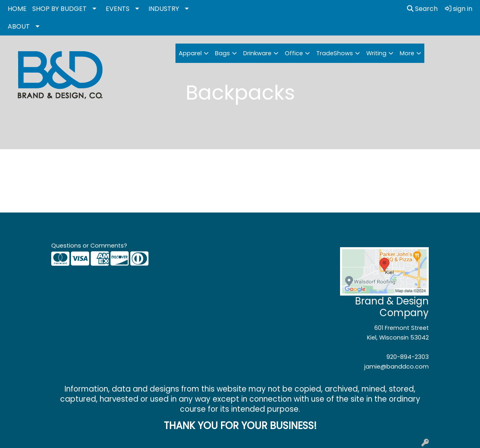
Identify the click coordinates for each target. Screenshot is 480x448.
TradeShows (335, 53)
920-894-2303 (408, 357)
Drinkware (257, 53)
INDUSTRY (164, 9)
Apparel (190, 53)
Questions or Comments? (89, 246)
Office (294, 53)
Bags (222, 53)
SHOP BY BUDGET (59, 9)
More (407, 53)
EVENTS (118, 9)
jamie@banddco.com (397, 367)
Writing (376, 53)
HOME (17, 9)
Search (422, 9)
